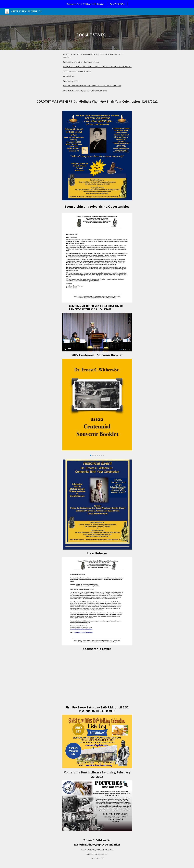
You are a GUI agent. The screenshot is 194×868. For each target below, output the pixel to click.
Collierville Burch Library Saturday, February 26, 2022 (85, 90)
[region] (97, 4)
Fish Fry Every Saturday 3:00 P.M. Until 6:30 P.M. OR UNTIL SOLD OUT (92, 86)
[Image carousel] (97, 407)
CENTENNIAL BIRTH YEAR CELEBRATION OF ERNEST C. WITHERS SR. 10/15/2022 (97, 67)
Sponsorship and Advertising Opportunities (81, 62)
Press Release (69, 76)
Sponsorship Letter (71, 81)
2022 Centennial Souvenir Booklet (77, 71)
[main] (91, 32)
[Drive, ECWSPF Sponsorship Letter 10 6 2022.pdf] (97, 678)
